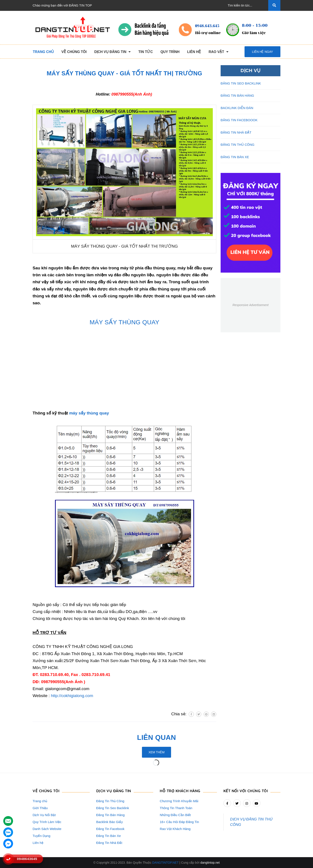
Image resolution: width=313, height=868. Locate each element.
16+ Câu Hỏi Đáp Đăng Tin (179, 822)
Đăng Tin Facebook (110, 829)
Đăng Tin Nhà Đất (109, 843)
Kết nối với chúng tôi (246, 791)
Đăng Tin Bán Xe (109, 836)
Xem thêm (156, 752)
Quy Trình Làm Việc (47, 822)
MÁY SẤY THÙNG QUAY (124, 322)
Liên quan (157, 737)
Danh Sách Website (47, 829)
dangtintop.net (210, 863)
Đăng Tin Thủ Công (110, 801)
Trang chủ (40, 801)
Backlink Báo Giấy (110, 822)
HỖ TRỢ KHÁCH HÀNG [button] (180, 791)
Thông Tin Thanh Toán (176, 808)
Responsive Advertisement (250, 305)
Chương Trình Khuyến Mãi (179, 801)
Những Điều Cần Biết (175, 815)
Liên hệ (38, 843)
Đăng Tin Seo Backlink (113, 808)
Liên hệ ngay (262, 52)
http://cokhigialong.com (72, 696)
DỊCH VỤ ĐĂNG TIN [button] (114, 791)
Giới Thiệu (40, 808)
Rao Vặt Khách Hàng (175, 829)
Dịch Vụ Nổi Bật (44, 815)
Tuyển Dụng (41, 836)
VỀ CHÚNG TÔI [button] (46, 791)
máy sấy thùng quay (89, 413)
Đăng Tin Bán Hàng (111, 815)
